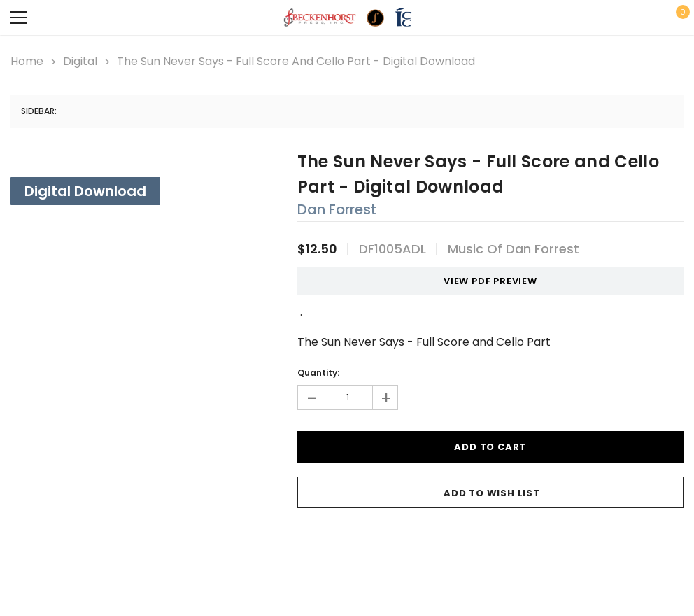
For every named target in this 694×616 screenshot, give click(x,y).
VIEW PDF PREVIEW (485, 281)
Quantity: (318, 373)
